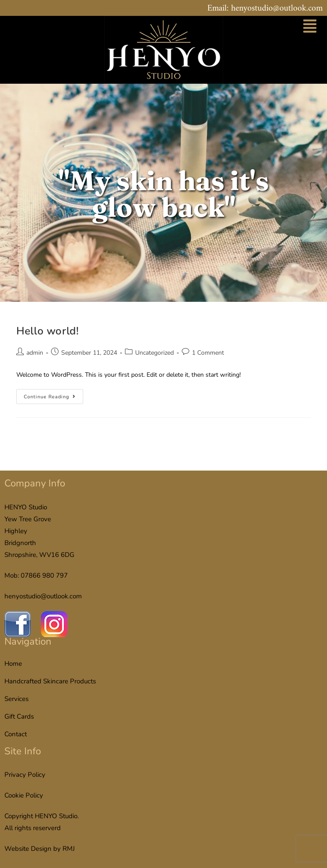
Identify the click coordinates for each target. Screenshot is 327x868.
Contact (16, 734)
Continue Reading (53, 395)
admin (35, 353)
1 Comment (208, 353)
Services (17, 699)
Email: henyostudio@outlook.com (265, 9)
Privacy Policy (25, 775)
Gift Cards (19, 716)
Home (13, 664)
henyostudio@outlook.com (43, 596)
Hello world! (48, 331)
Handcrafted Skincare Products (50, 681)
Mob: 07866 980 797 (36, 575)
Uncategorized (154, 353)
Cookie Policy (24, 795)
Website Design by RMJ (40, 849)
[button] (310, 27)
